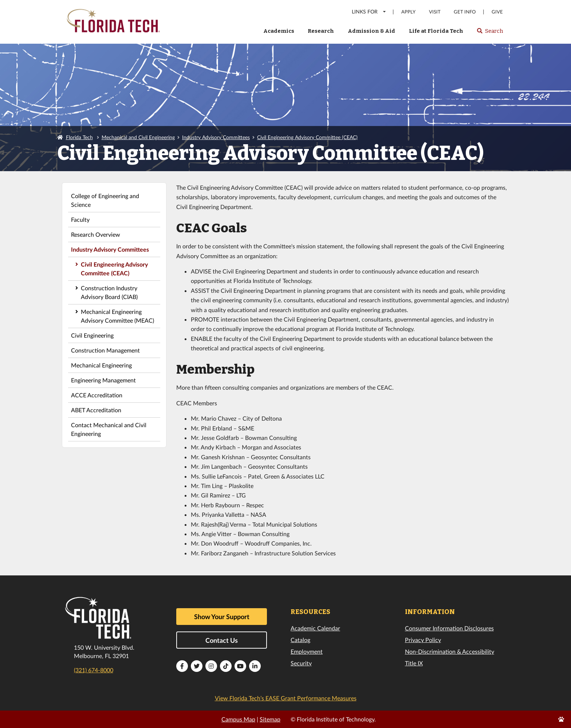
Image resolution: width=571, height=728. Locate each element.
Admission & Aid (371, 31)
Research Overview (96, 234)
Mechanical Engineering (101, 365)
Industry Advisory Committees (216, 137)
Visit (435, 12)
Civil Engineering (92, 335)
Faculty (80, 219)
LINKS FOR (369, 11)
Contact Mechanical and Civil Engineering (109, 429)
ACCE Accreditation (97, 395)
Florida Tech (79, 137)
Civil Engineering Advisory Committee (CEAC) (307, 137)
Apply (408, 12)
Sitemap (270, 719)
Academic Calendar (315, 628)
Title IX (414, 663)
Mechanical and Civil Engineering (138, 137)
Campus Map (238, 719)
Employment (307, 651)
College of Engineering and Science (105, 200)
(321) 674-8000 (94, 670)
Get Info (465, 12)
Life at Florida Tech (436, 31)
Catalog (300, 640)
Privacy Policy (423, 640)
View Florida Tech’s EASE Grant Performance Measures (286, 698)
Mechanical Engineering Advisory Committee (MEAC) (117, 316)
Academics (279, 31)
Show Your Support (222, 617)
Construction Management (105, 350)
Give (497, 12)
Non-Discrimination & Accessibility (450, 651)
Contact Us (222, 640)
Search (490, 33)
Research (321, 31)
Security (301, 663)
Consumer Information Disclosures (449, 628)
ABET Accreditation (96, 410)
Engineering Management (103, 380)
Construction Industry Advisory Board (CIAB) (109, 292)
